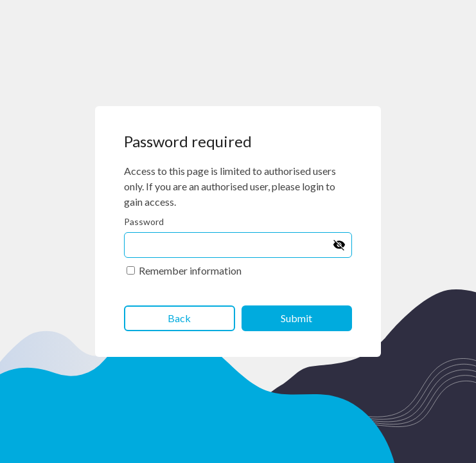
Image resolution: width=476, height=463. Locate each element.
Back (179, 318)
